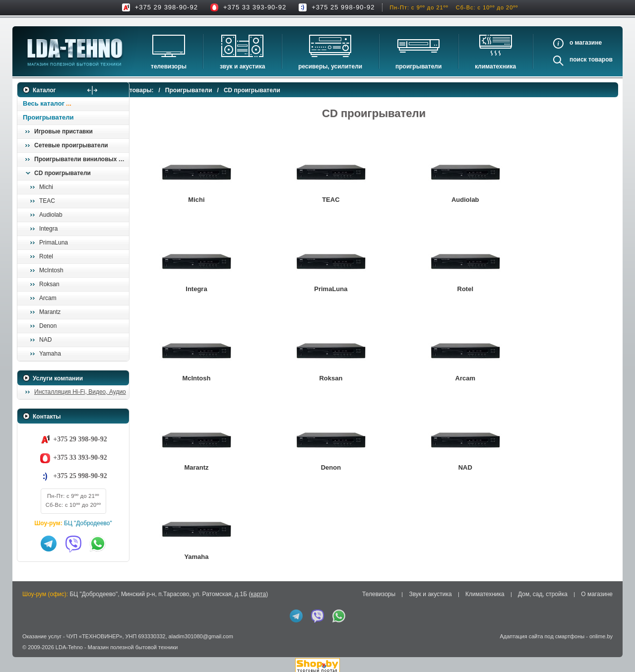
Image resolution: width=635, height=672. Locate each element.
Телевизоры (169, 66)
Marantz (50, 312)
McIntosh (51, 270)
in (26, 651)
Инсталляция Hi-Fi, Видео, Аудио (80, 392)
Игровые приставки (63, 131)
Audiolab (51, 215)
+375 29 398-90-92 (166, 7)
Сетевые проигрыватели (71, 145)
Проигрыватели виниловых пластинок (81, 159)
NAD (45, 340)
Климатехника (495, 66)
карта (258, 591)
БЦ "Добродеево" (88, 523)
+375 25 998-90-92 (343, 7)
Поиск (578, 60)
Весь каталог (44, 103)
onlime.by (601, 632)
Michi (46, 187)
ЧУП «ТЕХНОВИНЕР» (95, 632)
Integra (48, 229)
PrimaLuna (54, 243)
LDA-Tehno (69, 644)
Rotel (46, 256)
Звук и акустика (242, 66)
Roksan (49, 284)
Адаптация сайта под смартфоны (542, 632)
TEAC (47, 201)
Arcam (48, 298)
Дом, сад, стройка (543, 591)
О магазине (597, 591)
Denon (48, 326)
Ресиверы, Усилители (330, 66)
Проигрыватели (418, 66)
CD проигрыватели (63, 173)
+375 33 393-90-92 (255, 7)
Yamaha (50, 354)
